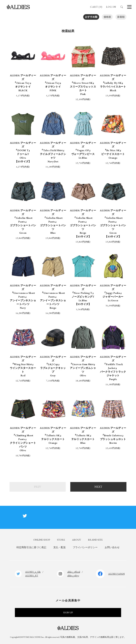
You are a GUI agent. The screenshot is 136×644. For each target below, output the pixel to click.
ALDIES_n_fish (33, 572)
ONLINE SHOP (42, 540)
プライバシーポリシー (85, 547)
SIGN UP (68, 612)
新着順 (121, 17)
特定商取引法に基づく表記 (31, 547)
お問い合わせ (112, 547)
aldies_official (74, 572)
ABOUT (76, 540)
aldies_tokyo (73, 576)
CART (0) (96, 7)
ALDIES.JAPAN (116, 574)
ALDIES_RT (32, 576)
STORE (61, 540)
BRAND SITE (95, 540)
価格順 (107, 17)
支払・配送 (59, 547)
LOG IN (111, 7)
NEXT (98, 487)
